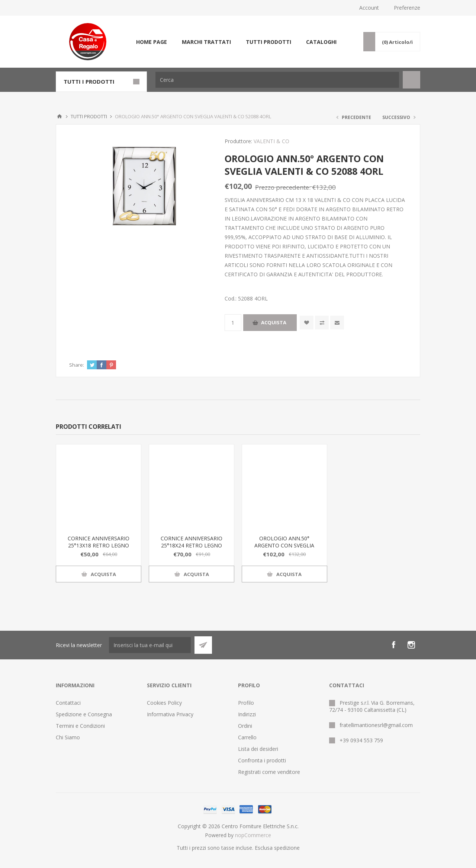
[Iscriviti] (150, 645)
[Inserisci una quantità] (233, 323)
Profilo (246, 703)
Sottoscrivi (203, 645)
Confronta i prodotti (262, 760)
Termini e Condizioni (80, 726)
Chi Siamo (68, 737)
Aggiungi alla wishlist (307, 323)
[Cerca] (277, 80)
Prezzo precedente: (283, 187)
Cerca (411, 80)
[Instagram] (411, 645)
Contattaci (68, 703)
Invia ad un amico (337, 323)
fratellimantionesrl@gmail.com (376, 725)
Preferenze (407, 8)
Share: (77, 365)
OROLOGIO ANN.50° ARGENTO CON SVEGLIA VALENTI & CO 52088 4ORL (284, 545)
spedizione (287, 848)
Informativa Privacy (170, 714)
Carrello (247, 737)
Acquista (274, 322)
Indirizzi (247, 714)
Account (369, 8)
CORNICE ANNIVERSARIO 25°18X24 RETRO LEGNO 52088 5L (192, 545)
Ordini (245, 726)
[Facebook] (393, 645)
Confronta (322, 323)
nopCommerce (253, 835)
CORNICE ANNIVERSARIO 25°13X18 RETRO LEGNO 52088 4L (99, 545)
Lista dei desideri (258, 749)
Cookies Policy (164, 703)
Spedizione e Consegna (84, 714)
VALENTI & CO (271, 141)
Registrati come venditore (269, 772)
